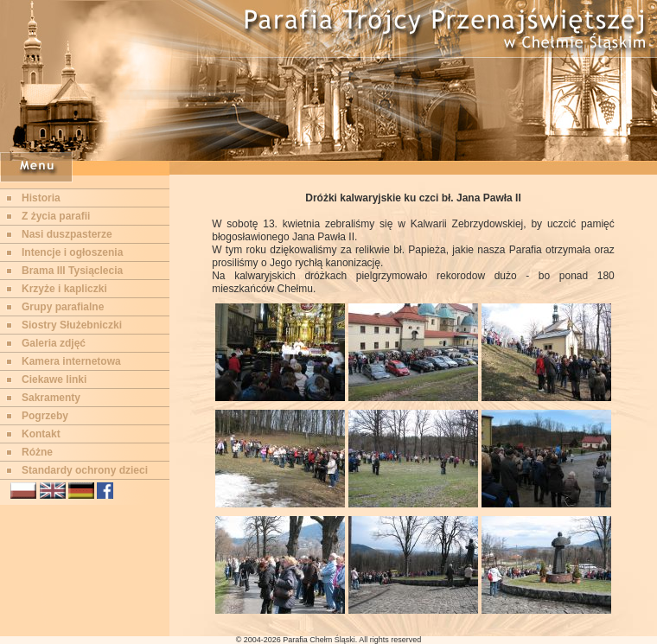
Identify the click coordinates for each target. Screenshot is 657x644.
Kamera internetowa (71, 361)
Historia (41, 198)
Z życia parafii (56, 216)
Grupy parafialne (63, 307)
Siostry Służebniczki (72, 325)
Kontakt (41, 434)
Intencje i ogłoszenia (72, 252)
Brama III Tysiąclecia (72, 271)
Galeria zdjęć (54, 343)
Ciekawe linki (54, 379)
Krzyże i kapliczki (64, 289)
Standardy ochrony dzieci (85, 470)
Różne (37, 452)
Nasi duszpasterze (67, 234)
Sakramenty (51, 398)
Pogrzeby (45, 416)
